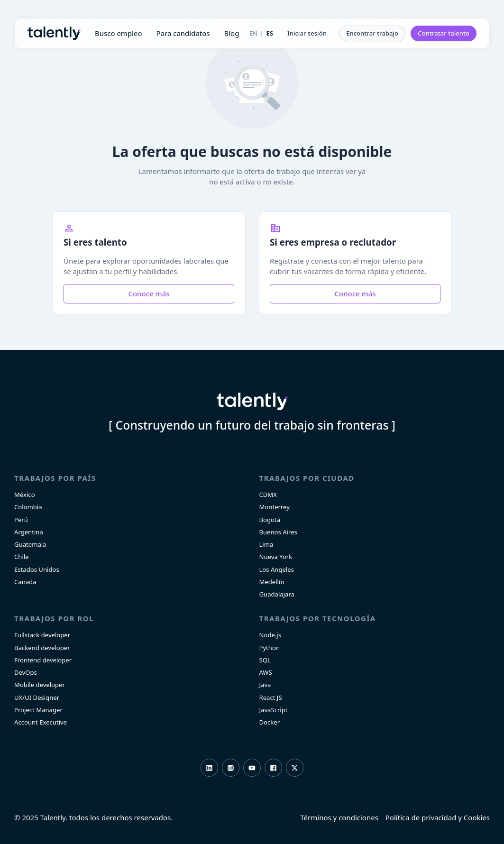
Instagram (231, 768)
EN (253, 33)
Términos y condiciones (339, 817)
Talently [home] (252, 402)
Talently (54, 33)
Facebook (273, 768)
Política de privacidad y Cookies (438, 817)
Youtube (252, 768)
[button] (307, 34)
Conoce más (149, 294)
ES (270, 33)
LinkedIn (209, 768)
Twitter (295, 768)
